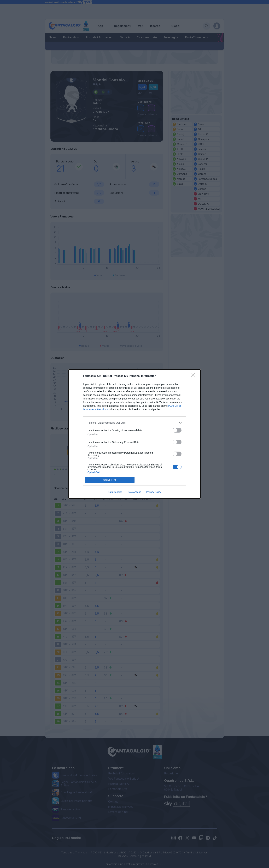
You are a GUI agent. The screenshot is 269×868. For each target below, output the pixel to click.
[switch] (177, 430)
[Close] (194, 376)
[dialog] (134, 434)
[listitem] (134, 423)
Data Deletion (115, 492)
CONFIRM (110, 480)
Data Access (134, 492)
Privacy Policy (154, 492)
